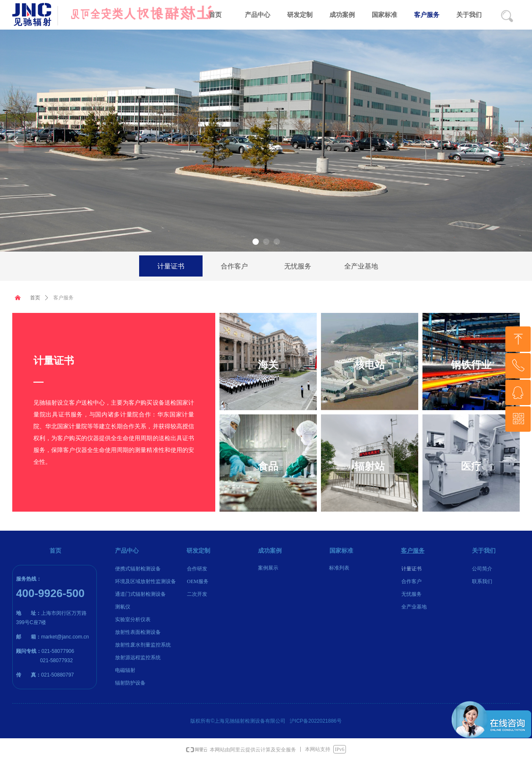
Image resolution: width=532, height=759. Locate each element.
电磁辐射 (125, 670)
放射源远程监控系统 (138, 658)
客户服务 (63, 298)
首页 (35, 298)
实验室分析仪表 (133, 619)
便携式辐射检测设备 (138, 569)
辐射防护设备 (130, 683)
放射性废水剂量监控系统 (143, 645)
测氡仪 (123, 607)
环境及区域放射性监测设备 (145, 581)
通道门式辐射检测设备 (140, 594)
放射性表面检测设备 (138, 632)
